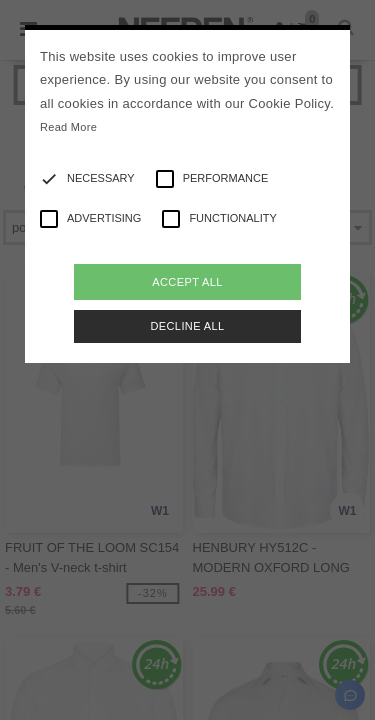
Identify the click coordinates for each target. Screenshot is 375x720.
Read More (68, 127)
